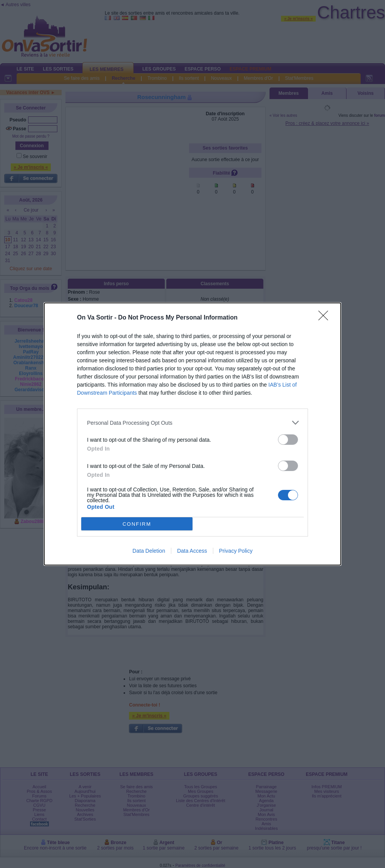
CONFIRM (137, 524)
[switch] (288, 440)
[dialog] (192, 434)
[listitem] (192, 423)
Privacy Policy (236, 551)
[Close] (326, 318)
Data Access (192, 551)
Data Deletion (149, 551)
